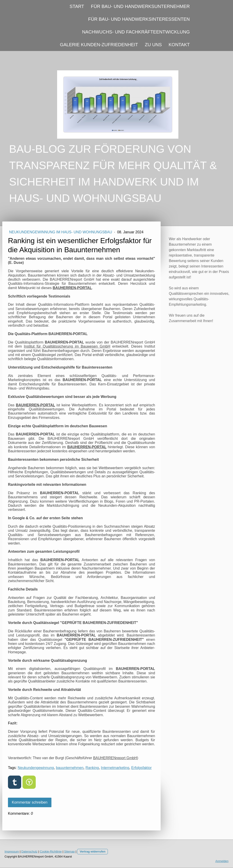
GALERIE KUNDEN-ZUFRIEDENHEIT (99, 45)
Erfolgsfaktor (142, 768)
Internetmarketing (115, 768)
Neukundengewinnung (36, 768)
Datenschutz (29, 851)
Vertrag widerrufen (92, 851)
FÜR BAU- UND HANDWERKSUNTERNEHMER (140, 6)
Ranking (92, 768)
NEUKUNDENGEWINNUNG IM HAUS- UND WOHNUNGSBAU (61, 232)
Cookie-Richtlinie (51, 851)
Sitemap (70, 851)
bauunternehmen (70, 768)
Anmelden (222, 861)
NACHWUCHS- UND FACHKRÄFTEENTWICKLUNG (136, 32)
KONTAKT (179, 45)
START (77, 6)
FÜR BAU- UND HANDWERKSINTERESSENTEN (139, 19)
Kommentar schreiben (30, 802)
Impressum (12, 851)
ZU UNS (153, 45)
